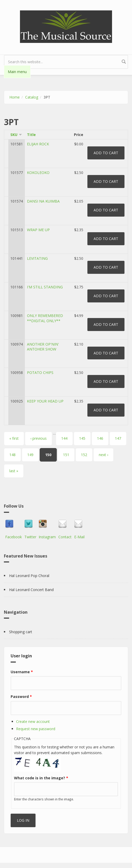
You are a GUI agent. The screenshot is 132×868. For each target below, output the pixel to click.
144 (64, 438)
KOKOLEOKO (38, 173)
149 (30, 455)
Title (31, 135)
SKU (16, 135)
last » (14, 471)
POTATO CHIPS (40, 373)
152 (84, 455)
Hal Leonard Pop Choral (29, 576)
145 (82, 438)
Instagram (47, 537)
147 (118, 438)
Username (22, 672)
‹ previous (39, 438)
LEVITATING (37, 258)
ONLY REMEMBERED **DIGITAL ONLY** (45, 318)
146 (100, 438)
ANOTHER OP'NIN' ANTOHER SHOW (43, 347)
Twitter (30, 537)
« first (14, 438)
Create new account (33, 721)
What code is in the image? (41, 778)
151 (66, 455)
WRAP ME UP (38, 230)
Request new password (36, 729)
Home (15, 97)
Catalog (32, 97)
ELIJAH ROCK (38, 144)
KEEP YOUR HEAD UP (45, 401)
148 (12, 455)
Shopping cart (21, 632)
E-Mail (79, 537)
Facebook (13, 537)
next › (103, 455)
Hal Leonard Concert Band (31, 590)
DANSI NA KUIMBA (43, 201)
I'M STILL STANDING (45, 287)
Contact (65, 537)
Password (21, 697)
